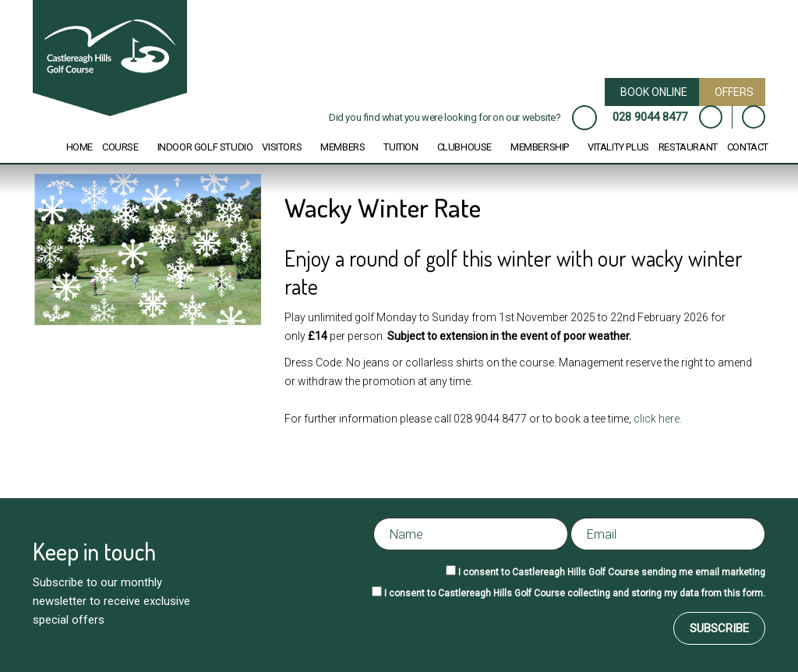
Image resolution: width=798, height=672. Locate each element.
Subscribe (719, 628)
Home (79, 147)
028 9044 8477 (650, 117)
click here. (659, 419)
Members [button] (343, 147)
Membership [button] (540, 147)
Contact (748, 147)
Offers (734, 92)
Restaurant (688, 147)
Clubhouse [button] (464, 147)
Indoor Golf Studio (205, 147)
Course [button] (120, 147)
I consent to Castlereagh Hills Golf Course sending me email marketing (612, 572)
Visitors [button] (282, 147)
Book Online (654, 92)
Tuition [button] (401, 147)
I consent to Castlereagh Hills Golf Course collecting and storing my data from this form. (575, 593)
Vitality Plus (618, 147)
